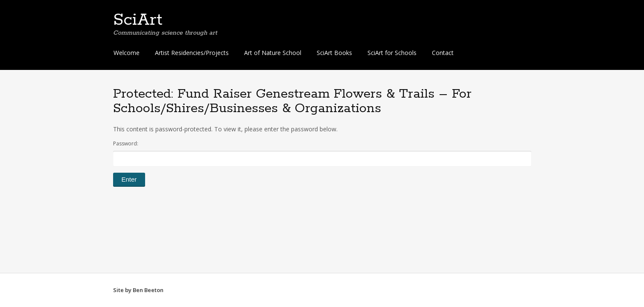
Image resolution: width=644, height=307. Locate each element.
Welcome (127, 53)
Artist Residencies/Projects (192, 53)
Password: (322, 153)
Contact (443, 53)
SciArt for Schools (392, 53)
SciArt (138, 20)
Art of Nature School (273, 53)
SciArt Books (334, 53)
